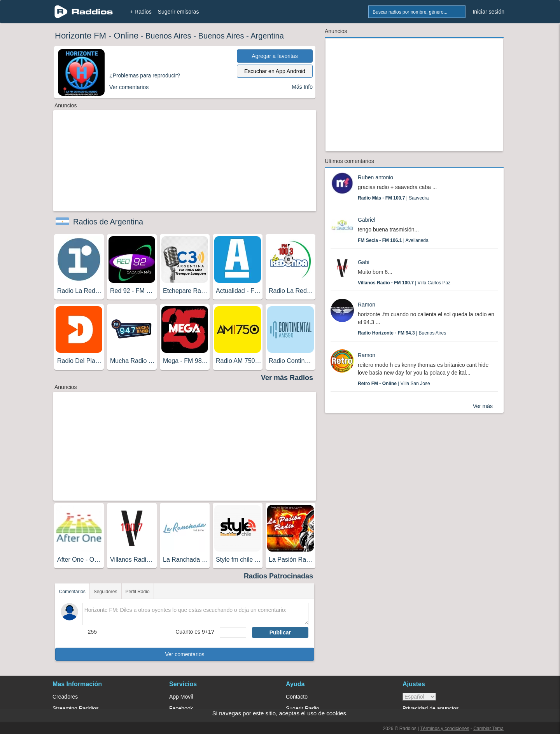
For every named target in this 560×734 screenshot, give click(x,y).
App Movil (181, 697)
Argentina (267, 36)
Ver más (483, 406)
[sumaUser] (233, 632)
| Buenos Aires (402, 333)
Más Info (302, 87)
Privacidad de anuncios (431, 708)
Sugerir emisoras (178, 12)
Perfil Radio (138, 592)
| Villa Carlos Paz (404, 283)
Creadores (65, 697)
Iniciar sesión (488, 12)
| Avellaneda (393, 240)
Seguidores (106, 592)
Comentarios (72, 592)
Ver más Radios (287, 378)
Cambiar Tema (488, 729)
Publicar (280, 632)
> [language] (419, 697)
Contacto (297, 697)
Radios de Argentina (108, 222)
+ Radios (141, 12)
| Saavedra (393, 198)
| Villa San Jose (394, 384)
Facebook (181, 708)
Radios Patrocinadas (278, 576)
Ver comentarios (185, 654)
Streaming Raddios (76, 708)
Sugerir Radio (303, 708)
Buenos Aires (168, 36)
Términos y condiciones (444, 729)
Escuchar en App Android (275, 71)
